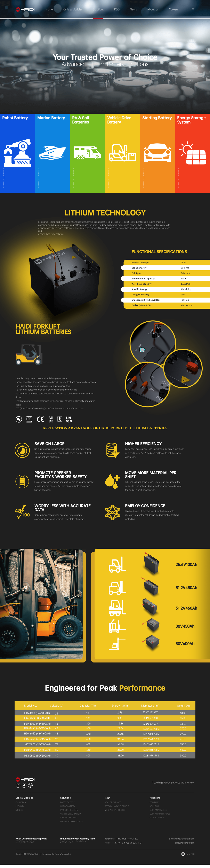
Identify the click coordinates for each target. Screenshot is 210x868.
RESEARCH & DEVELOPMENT (117, 809)
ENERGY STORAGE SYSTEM (72, 825)
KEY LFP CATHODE (113, 806)
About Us (153, 9)
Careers (174, 9)
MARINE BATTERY (68, 809)
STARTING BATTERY (68, 821)
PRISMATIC (20, 809)
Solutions (98, 9)
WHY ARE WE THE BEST (115, 813)
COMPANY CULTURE (158, 813)
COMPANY (154, 806)
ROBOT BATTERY (68, 806)
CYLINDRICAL (21, 806)
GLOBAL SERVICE (157, 821)
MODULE (19, 813)
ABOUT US (154, 809)
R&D (117, 9)
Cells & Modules (73, 9)
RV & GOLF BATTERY (69, 813)
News (133, 9)
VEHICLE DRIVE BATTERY (71, 817)
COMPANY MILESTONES (160, 817)
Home (49, 9)
